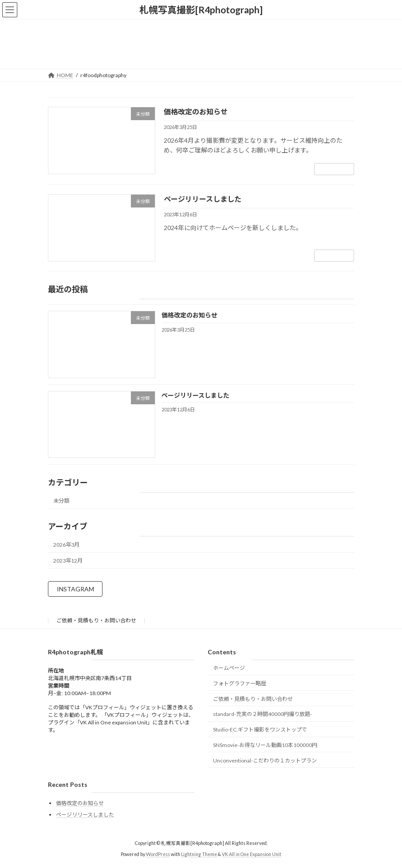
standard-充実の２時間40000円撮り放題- (262, 714)
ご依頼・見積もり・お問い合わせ (96, 620)
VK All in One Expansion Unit (252, 854)
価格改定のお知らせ (196, 111)
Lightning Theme (199, 854)
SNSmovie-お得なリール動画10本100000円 (265, 745)
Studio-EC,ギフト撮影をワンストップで (260, 729)
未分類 (61, 500)
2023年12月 (68, 561)
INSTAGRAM (75, 589)
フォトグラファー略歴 (240, 683)
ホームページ (229, 668)
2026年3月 (66, 545)
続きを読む (334, 169)
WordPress (158, 854)
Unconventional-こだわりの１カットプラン (265, 760)
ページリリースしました (203, 199)
